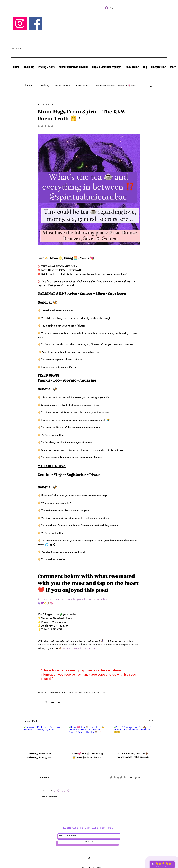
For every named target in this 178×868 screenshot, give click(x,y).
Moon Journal (62, 86)
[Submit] (89, 842)
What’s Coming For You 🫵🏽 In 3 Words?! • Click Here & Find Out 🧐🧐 (133, 755)
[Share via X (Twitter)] (46, 702)
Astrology (44, 86)
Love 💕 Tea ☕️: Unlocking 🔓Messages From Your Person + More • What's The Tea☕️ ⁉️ (88, 755)
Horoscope (82, 86)
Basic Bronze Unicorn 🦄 (95, 692)
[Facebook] (36, 23)
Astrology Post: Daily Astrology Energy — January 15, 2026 (39, 755)
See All (151, 720)
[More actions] (139, 104)
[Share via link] (59, 702)
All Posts (28, 86)
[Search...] (61, 48)
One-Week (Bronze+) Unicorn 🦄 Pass (115, 86)
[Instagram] (20, 23)
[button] (120, 7)
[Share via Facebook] (39, 702)
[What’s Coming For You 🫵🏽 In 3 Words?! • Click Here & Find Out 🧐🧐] (134, 737)
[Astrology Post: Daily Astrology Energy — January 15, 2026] (44, 737)
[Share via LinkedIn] (52, 702)
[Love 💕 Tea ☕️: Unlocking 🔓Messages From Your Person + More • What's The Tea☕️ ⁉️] (89, 737)
